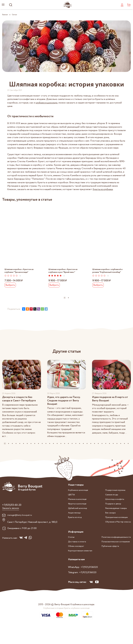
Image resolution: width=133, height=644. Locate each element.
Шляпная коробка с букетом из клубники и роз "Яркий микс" (64, 272)
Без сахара (106, 523)
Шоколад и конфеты (112, 509)
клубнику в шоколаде (47, 103)
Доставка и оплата (78, 551)
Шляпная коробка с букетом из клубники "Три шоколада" (20, 272)
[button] (65, 299)
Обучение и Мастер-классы (115, 531)
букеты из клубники (104, 189)
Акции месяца (76, 523)
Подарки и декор (110, 514)
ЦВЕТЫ (72, 505)
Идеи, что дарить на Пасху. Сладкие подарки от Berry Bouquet (66, 408)
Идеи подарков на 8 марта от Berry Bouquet (111, 406)
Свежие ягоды (108, 505)
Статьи (72, 547)
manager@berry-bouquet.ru (22, 527)
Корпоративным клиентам (82, 560)
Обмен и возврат (77, 555)
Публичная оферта (106, 573)
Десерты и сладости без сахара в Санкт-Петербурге (21, 406)
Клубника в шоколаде (80, 501)
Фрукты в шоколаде (79, 514)
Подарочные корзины (112, 501)
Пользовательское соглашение (113, 568)
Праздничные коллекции (114, 527)
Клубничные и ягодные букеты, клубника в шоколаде (66, 627)
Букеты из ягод (76, 527)
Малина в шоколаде (79, 509)
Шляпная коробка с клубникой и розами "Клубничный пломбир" (109, 272)
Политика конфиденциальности (113, 564)
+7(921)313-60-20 (14, 516)
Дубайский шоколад (79, 518)
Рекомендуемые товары (113, 518)
